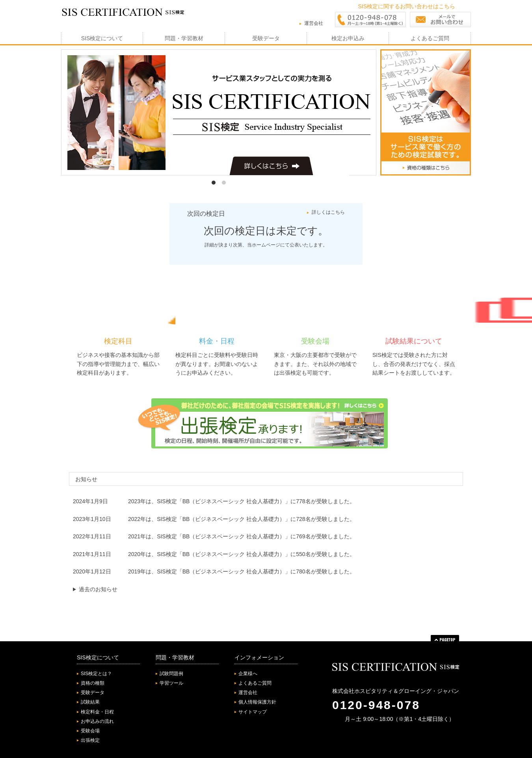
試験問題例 (171, 674)
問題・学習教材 (184, 38)
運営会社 (314, 23)
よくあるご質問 (430, 38)
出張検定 (90, 740)
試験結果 (90, 702)
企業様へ (248, 674)
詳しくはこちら (328, 212)
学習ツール (171, 683)
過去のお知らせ (98, 589)
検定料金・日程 (97, 712)
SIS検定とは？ (96, 674)
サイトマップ (253, 712)
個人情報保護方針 (257, 702)
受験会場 (90, 731)
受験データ (266, 38)
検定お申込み (348, 38)
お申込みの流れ (97, 721)
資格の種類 (93, 683)
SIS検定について (102, 38)
